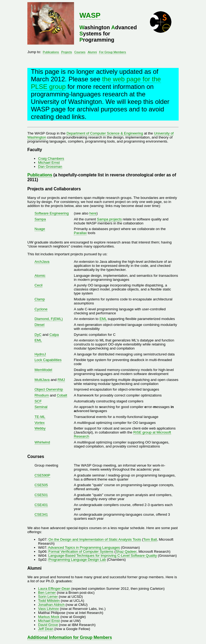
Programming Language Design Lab (77, 560)
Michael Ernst (49, 163)
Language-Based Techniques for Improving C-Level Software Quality (103, 556)
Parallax (80, 233)
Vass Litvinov (49, 609)
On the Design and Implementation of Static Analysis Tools (95, 539)
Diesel (40, 325)
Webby (40, 428)
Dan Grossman (50, 167)
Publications (51, 52)
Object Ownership (49, 389)
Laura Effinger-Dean (54, 589)
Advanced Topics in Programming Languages (84, 547)
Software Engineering (52, 213)
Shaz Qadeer (126, 552)
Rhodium (42, 395)
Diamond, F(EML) (49, 319)
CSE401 (41, 505)
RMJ (61, 380)
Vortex (40, 423)
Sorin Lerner (48, 597)
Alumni (92, 52)
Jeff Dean (46, 629)
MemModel (43, 370)
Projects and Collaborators (54, 189)
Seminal (41, 407)
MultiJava (42, 380)
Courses (80, 52)
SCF (38, 401)
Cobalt (62, 395)
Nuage (40, 229)
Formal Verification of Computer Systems (81, 552)
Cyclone (41, 309)
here (93, 213)
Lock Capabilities (48, 360)
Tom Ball (150, 539)
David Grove (48, 625)
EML (103, 319)
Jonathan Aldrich (51, 605)
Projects (67, 52)
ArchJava (42, 262)
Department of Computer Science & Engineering (105, 133)
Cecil (39, 285)
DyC (38, 335)
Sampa (40, 219)
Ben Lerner (47, 593)
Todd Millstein (49, 601)
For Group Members (112, 52)
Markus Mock (49, 617)
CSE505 (41, 485)
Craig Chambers (51, 159)
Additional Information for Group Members (70, 637)
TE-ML (40, 417)
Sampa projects (109, 219)
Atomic (40, 276)
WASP (90, 15)
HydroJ (40, 354)
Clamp (40, 299)
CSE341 (41, 514)
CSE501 (41, 495)
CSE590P (43, 475)
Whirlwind (42, 442)
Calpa (54, 335)
